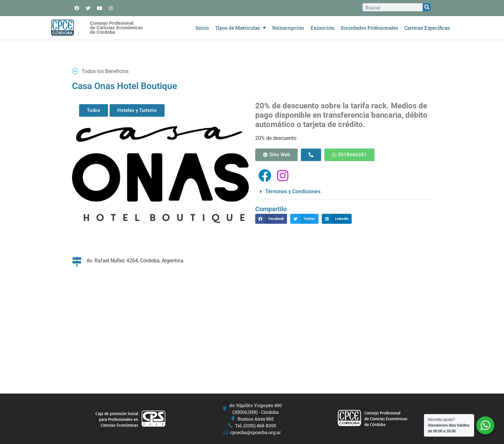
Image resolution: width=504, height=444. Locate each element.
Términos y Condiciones (293, 191)
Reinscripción (288, 28)
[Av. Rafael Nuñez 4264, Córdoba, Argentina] (252, 317)
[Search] (427, 7)
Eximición (322, 28)
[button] (344, 192)
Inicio (202, 28)
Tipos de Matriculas (240, 28)
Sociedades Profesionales (369, 28)
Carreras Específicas (427, 28)
